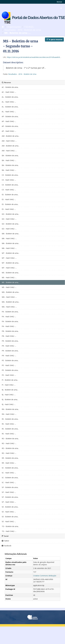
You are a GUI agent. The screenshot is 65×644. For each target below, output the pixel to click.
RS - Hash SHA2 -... (9, 424)
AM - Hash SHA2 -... (9, 141)
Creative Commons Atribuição (45, 576)
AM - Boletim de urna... (11, 136)
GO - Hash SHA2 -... (9, 219)
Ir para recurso (54, 39)
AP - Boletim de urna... (10, 116)
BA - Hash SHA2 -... (9, 160)
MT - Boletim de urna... (11, 253)
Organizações (14, 27)
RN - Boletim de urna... (10, 409)
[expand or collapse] (61, 8)
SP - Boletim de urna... (10, 487)
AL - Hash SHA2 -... (9, 102)
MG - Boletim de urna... (11, 292)
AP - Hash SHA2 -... (9, 121)
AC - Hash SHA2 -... (9, 92)
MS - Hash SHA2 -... (9, 277)
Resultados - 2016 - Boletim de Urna (23, 30)
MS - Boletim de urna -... (17, 33)
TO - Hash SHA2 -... (9, 531)
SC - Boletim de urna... (10, 468)
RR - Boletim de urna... (10, 458)
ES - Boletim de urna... (10, 195)
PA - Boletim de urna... (10, 312)
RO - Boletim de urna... (10, 439)
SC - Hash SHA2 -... (9, 473)
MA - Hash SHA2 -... (9, 238)
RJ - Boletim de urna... (10, 390)
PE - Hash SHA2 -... (9, 365)
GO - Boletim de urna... (10, 214)
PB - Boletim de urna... (10, 331)
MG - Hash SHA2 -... (9, 297)
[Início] (3, 27)
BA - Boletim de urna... (10, 155)
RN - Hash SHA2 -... (9, 414)
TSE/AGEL (29, 27)
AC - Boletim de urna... (10, 87)
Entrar (59, 2)
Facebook (7, 546)
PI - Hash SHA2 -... (9, 385)
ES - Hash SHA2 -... (9, 199)
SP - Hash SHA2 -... (9, 492)
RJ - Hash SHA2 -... (9, 395)
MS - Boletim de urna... (10, 273)
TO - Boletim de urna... (10, 526)
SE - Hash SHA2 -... (9, 512)
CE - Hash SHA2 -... (9, 180)
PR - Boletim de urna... (10, 341)
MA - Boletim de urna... (11, 234)
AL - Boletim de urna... (10, 97)
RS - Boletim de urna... (10, 419)
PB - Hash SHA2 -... (9, 336)
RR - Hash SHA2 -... (9, 463)
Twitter (5, 541)
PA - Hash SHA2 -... (9, 317)
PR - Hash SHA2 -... (9, 346)
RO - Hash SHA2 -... (9, 443)
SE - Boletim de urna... (10, 507)
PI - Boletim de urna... (10, 380)
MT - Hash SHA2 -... (9, 258)
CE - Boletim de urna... (10, 175)
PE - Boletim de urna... (10, 360)
